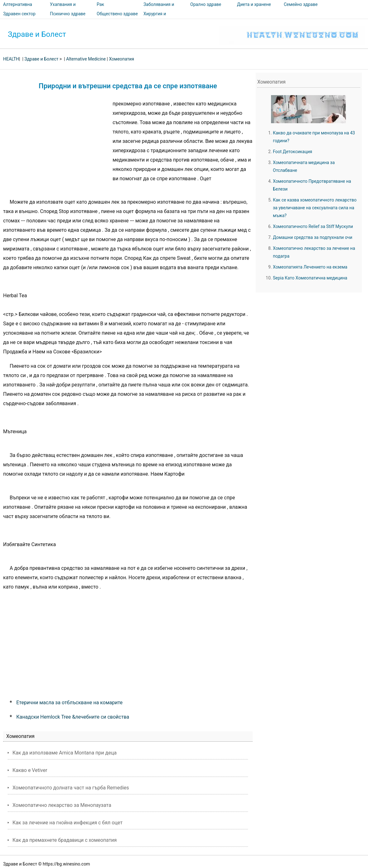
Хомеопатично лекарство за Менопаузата (62, 805)
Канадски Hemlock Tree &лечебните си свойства (73, 717)
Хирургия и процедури (155, 18)
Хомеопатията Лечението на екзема (310, 267)
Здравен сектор (19, 14)
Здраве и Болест (37, 34)
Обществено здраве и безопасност (117, 18)
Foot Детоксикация (293, 152)
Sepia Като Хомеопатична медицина (310, 278)
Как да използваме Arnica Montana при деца (65, 753)
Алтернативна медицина (18, 9)
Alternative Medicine (86, 59)
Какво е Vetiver (30, 770)
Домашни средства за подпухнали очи (313, 237)
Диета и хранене (254, 4)
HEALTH (11, 59)
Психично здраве (68, 14)
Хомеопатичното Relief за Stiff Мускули (313, 226)
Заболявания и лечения (159, 9)
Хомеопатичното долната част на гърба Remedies (71, 788)
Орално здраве (206, 4)
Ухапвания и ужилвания (63, 9)
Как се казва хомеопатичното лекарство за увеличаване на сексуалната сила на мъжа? (315, 208)
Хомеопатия (121, 59)
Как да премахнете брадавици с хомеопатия (65, 840)
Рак (100, 4)
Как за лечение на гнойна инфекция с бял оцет (68, 823)
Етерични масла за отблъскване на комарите (69, 703)
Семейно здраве (301, 4)
